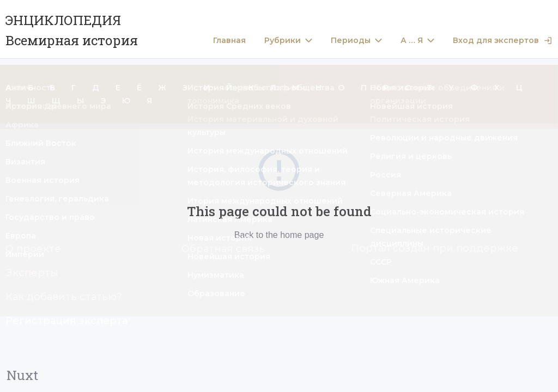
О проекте (33, 249)
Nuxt (22, 375)
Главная (229, 41)
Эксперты (32, 273)
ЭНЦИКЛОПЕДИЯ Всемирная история (72, 30)
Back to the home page (279, 235)
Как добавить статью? (64, 297)
